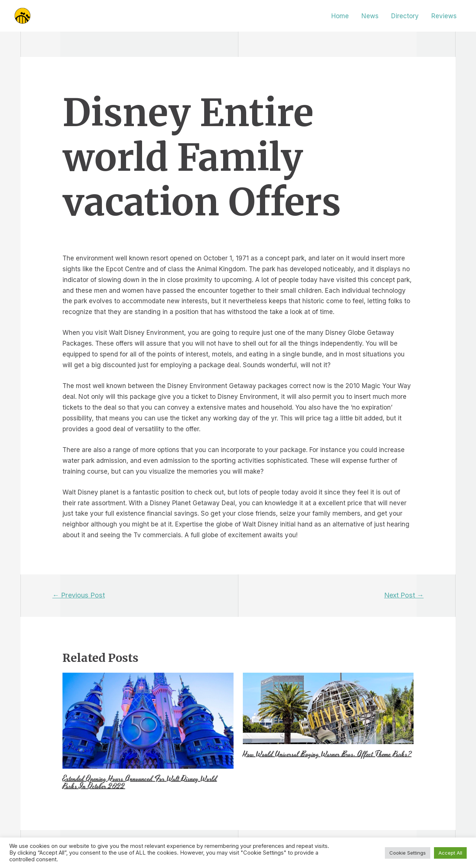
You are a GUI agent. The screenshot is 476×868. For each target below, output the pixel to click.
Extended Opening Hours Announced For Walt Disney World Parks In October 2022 (140, 782)
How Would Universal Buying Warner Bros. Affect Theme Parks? (327, 754)
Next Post (404, 595)
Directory (405, 16)
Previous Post (79, 595)
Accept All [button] (450, 853)
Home (340, 16)
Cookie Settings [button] (408, 853)
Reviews (444, 16)
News (370, 16)
